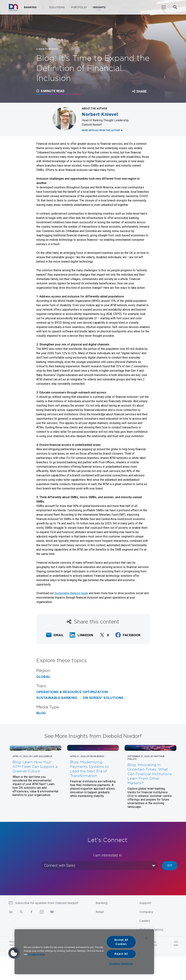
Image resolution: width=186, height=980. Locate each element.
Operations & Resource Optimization (72, 692)
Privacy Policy (37, 954)
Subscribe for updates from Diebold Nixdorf (47, 926)
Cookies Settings (121, 964)
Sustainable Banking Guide (71, 593)
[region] (84, 952)
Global (43, 677)
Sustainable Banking (57, 698)
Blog (41, 713)
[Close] (146, 938)
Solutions (57, 7)
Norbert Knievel (100, 114)
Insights (99, 7)
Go (170, 889)
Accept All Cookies (121, 942)
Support (145, 926)
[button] (14, 953)
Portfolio (79, 7)
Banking (102, 926)
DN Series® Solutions (103, 698)
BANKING (30, 7)
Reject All (121, 954)
